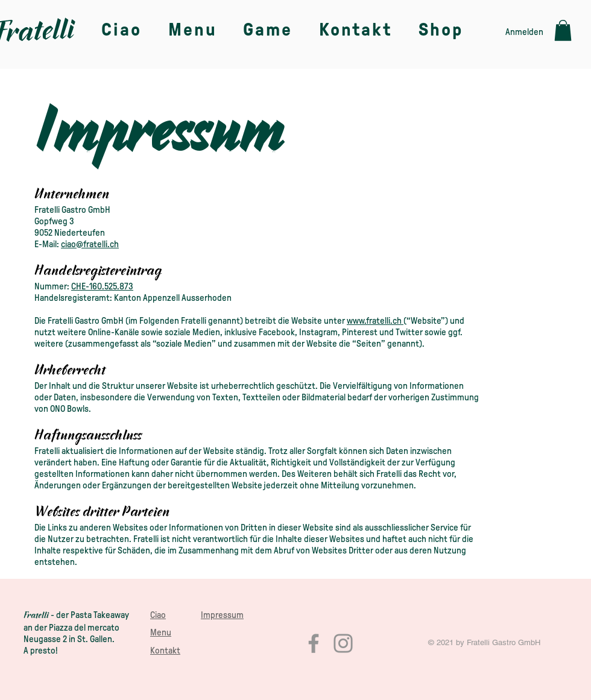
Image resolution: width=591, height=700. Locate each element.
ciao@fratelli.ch (90, 244)
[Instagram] (343, 643)
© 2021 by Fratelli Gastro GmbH (484, 642)
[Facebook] (314, 643)
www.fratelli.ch (374, 321)
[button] (563, 30)
